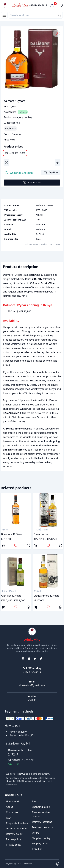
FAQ (8, 818)
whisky (29, 117)
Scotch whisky (33, 393)
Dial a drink (41, 458)
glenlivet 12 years (11, 596)
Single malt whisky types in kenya (37, 389)
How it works (13, 801)
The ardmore (38, 381)
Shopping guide (41, 807)
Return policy (13, 839)
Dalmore (17, 134)
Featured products (42, 827)
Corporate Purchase (17, 823)
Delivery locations (42, 822)
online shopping (51, 441)
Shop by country (41, 838)
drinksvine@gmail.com (32, 685)
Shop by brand (40, 844)
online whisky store (14, 344)
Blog (35, 801)
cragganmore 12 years (23, 385)
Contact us (12, 812)
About (9, 807)
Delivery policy (14, 834)
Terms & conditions (17, 828)
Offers (36, 833)
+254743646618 (38, 5)
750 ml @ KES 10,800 (15, 153)
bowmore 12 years (18, 381)
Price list (37, 849)
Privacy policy (14, 845)
